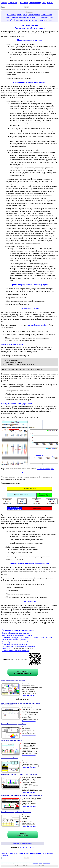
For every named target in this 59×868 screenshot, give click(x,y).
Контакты (5, 5)
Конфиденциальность (44, 863)
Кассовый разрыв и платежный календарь (17, 635)
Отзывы (50, 3)
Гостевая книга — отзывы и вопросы (15, 651)
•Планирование (12, 17)
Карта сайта (13, 3)
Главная (4, 3)
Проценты (22, 17)
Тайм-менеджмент (46, 17)
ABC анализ (11, 15)
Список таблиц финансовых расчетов (15, 633)
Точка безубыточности (15, 20)
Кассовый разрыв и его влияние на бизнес (17, 642)
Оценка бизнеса (47, 15)
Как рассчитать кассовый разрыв (14, 640)
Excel (25, 15)
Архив (19, 15)
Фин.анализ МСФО (31, 20)
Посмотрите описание (29, 695)
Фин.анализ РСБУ (46, 20)
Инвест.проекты (34, 15)
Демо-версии (23, 3)
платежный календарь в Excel (37, 325)
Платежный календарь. (46, 469)
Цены (44, 3)
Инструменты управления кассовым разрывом (19, 646)
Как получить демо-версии (23, 843)
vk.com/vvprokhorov (27, 847)
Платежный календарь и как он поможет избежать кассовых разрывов (27, 637)
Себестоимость (33, 17)
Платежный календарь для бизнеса (14, 644)
